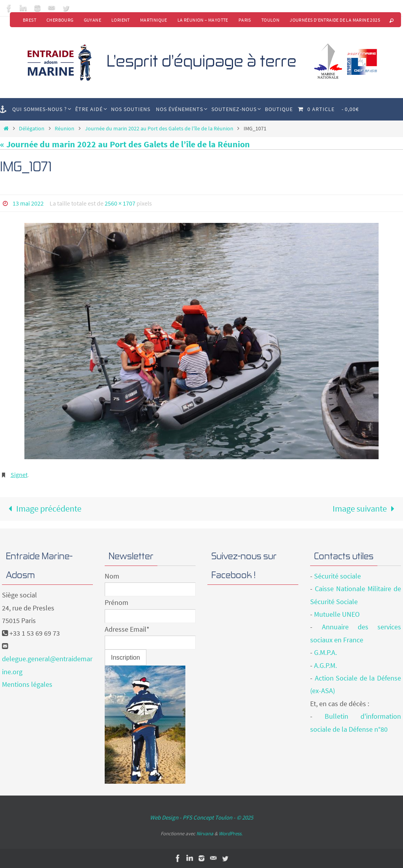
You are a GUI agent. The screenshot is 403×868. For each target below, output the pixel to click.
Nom (112, 576)
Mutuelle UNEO (337, 614)
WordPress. (231, 834)
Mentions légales (27, 684)
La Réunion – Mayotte (203, 20)
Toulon (270, 20)
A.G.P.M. (325, 665)
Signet (19, 475)
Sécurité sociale (337, 576)
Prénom (116, 602)
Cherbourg (60, 20)
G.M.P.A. (325, 652)
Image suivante (366, 508)
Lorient (121, 20)
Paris (245, 20)
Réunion (65, 128)
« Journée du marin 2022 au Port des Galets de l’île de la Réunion (125, 144)
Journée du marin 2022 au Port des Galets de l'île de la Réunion (159, 128)
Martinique (154, 20)
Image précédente (43, 508)
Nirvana (205, 834)
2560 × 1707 (120, 203)
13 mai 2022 (28, 203)
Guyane (92, 20)
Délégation (32, 128)
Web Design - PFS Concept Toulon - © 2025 (201, 817)
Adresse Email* (127, 629)
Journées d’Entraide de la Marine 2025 (335, 20)
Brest (30, 20)
